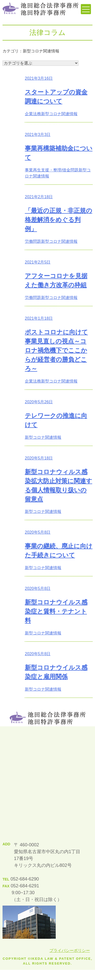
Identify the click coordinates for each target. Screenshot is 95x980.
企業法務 (33, 114)
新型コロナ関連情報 (59, 114)
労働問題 (33, 241)
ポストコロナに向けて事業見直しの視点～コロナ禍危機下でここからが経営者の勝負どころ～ (56, 350)
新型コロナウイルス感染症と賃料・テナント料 (56, 611)
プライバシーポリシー (70, 951)
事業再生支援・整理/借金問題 (52, 170)
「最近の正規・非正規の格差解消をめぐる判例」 (59, 220)
